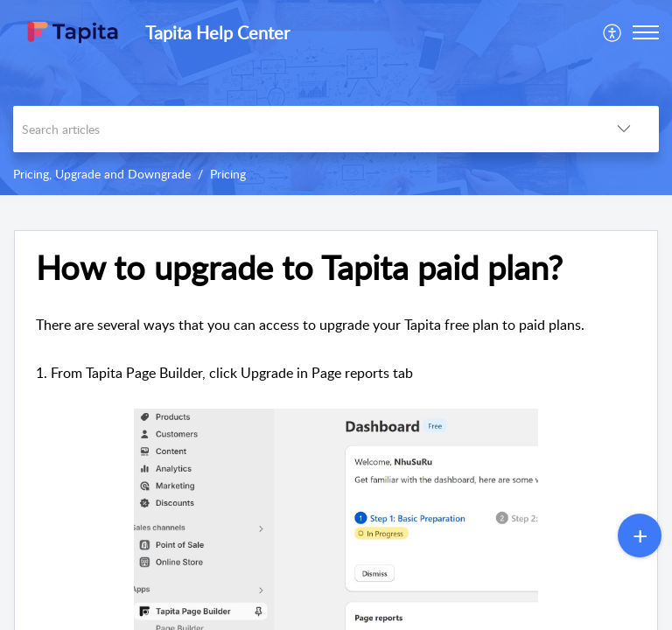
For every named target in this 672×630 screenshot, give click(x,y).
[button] (646, 32)
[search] (301, 129)
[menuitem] (613, 32)
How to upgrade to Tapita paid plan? (299, 268)
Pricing (228, 174)
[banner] (336, 98)
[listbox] (624, 129)
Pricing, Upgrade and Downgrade (102, 174)
